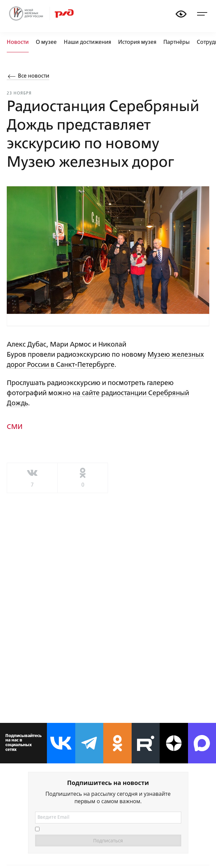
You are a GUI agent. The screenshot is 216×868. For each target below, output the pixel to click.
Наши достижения (87, 43)
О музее (46, 43)
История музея (137, 43)
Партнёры (177, 43)
